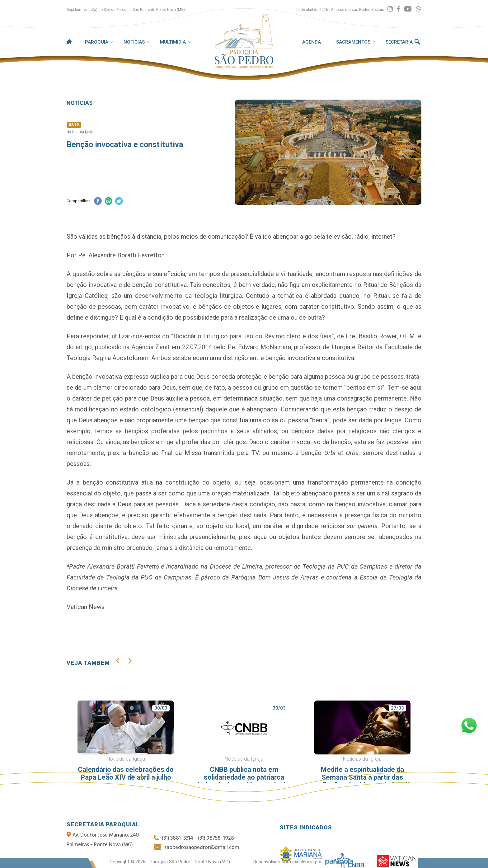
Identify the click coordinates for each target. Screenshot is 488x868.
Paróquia (97, 42)
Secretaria (399, 42)
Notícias (134, 42)
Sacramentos (353, 42)
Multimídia (173, 42)
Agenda (312, 42)
